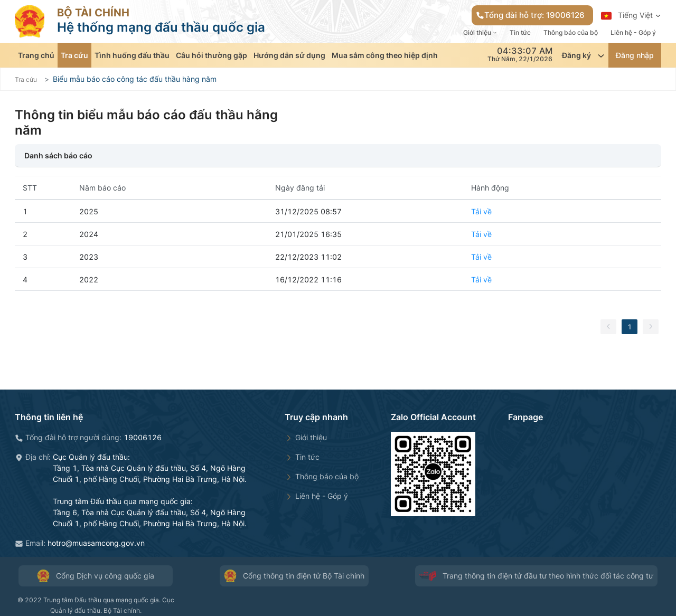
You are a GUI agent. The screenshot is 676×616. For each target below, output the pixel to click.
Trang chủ (36, 55)
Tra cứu (74, 55)
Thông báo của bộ (571, 32)
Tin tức (520, 32)
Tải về (481, 211)
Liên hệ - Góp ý (633, 32)
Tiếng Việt (631, 16)
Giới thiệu (480, 32)
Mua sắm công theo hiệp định (385, 55)
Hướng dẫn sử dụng (289, 55)
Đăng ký (584, 55)
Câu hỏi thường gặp (212, 55)
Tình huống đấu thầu (132, 55)
